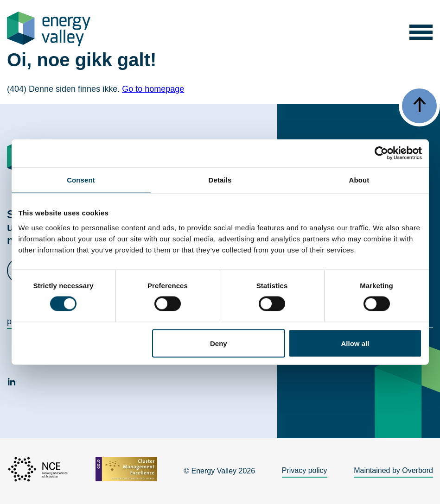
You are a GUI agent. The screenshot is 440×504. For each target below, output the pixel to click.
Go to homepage (153, 89)
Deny (219, 343)
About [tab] (359, 180)
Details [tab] (220, 180)
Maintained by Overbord (393, 470)
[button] (421, 29)
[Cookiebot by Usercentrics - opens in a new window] (381, 153)
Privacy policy (305, 470)
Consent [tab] (81, 180)
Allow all (355, 343)
